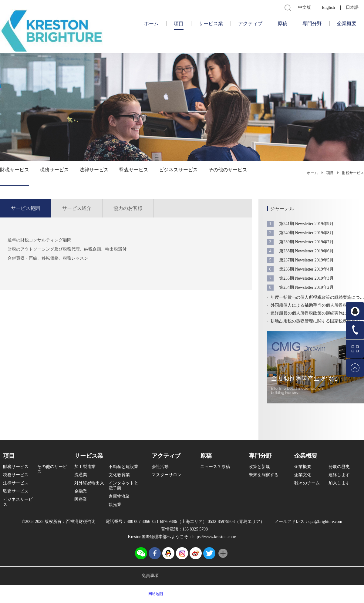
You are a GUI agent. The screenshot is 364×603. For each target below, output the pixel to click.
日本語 (352, 7)
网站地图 (155, 594)
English (328, 7)
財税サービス (353, 173)
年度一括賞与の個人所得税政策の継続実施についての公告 (317, 297)
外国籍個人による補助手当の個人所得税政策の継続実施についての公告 (317, 305)
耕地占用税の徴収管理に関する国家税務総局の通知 (317, 321)
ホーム (151, 24)
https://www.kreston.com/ (214, 537)
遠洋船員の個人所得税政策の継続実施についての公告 (317, 313)
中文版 (305, 7)
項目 (330, 173)
